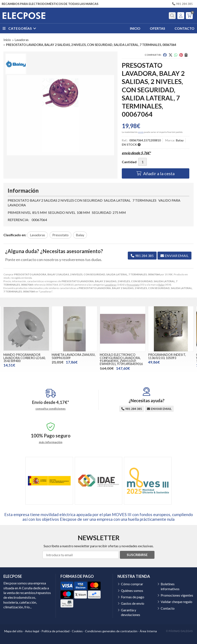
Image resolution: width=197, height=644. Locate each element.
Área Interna (148, 631)
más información (51, 442)
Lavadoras (111, 285)
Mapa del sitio (13, 631)
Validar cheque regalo (176, 602)
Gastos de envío (133, 603)
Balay (161, 285)
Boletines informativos (170, 586)
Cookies (77, 631)
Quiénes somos (132, 590)
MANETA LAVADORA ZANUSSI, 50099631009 (74, 356)
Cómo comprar (132, 584)
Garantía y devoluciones (131, 612)
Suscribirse (137, 555)
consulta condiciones (51, 409)
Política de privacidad (55, 631)
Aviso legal (32, 631)
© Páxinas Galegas (179, 631)
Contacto (168, 608)
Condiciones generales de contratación (111, 631)
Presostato (133, 285)
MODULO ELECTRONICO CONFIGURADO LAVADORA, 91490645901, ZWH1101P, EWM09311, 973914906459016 (121, 359)
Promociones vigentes (177, 595)
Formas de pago (133, 597)
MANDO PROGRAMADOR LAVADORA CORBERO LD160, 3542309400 (24, 358)
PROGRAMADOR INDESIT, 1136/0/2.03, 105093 (167, 356)
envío (141, 132)
